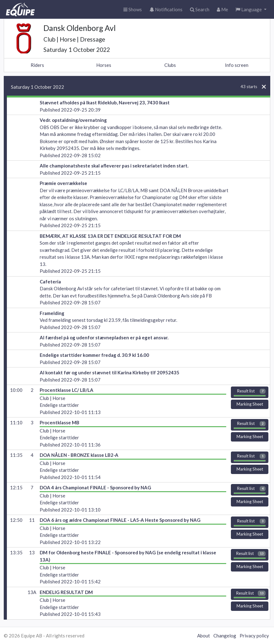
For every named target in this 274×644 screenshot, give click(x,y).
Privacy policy (254, 636)
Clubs (170, 65)
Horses (104, 65)
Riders (37, 65)
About (204, 636)
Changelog (225, 636)
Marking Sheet (250, 405)
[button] (251, 10)
